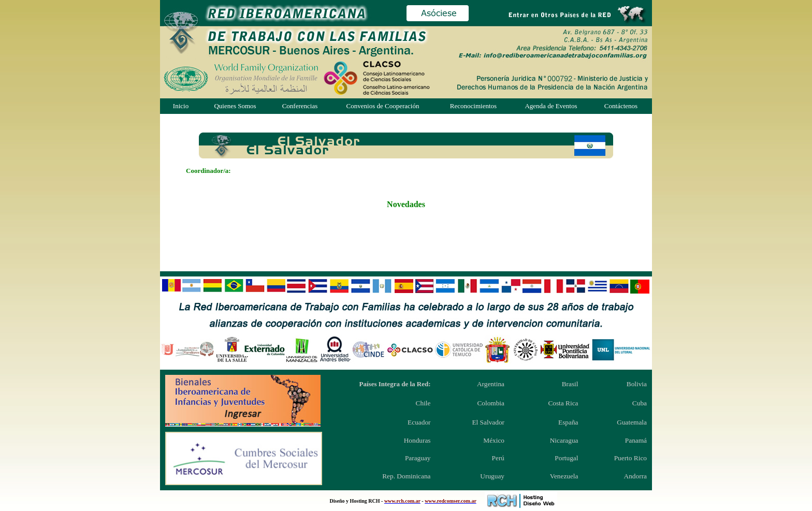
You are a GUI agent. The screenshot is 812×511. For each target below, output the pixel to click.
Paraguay (418, 458)
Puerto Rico (630, 458)
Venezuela (564, 476)
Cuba (640, 403)
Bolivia (637, 384)
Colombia (491, 403)
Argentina (491, 384)
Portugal (566, 458)
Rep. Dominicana (406, 476)
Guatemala (632, 422)
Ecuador (419, 422)
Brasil (570, 384)
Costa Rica (563, 403)
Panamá (636, 440)
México (494, 440)
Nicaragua (564, 440)
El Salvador (488, 422)
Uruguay (492, 476)
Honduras (417, 440)
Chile (423, 403)
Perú (498, 458)
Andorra (635, 476)
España (568, 422)
